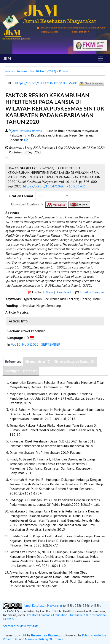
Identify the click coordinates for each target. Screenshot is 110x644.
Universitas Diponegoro (48, 635)
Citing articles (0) (38, 362)
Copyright (12, 371)
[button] (6, 157)
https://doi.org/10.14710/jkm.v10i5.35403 (47, 83)
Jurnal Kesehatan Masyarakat (43, 606)
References (13, 362)
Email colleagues (92, 292)
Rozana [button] (64, 71)
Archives (22, 71)
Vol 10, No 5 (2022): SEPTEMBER (36, 344)
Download (63, 292)
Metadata (30, 371)
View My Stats (29, 626)
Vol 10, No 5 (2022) (43, 71)
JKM (7, 59)
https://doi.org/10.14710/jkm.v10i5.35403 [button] (54, 186)
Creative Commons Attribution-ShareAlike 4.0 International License (55, 617)
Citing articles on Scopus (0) (74, 362)
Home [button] (9, 71)
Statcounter (11, 626)
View (49, 292)
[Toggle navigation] (100, 59)
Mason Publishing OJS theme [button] (44, 639)
